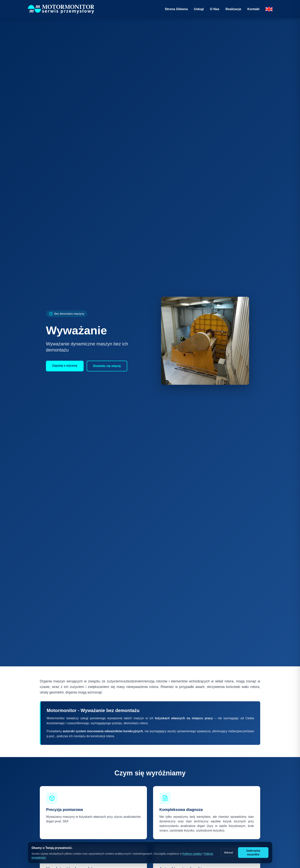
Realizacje (233, 9)
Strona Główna (176, 9)
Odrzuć (228, 853)
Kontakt (253, 9)
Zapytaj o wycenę (65, 366)
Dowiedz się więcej (107, 366)
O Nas (215, 9)
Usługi (199, 9)
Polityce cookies (192, 854)
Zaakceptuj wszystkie (253, 853)
